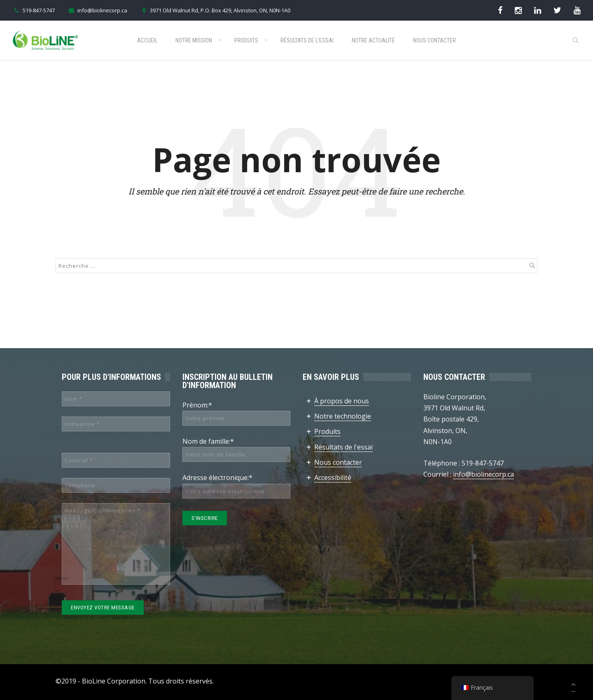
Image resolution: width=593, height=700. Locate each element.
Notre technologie (343, 416)
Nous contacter (434, 40)
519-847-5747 (34, 10)
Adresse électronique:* (217, 478)
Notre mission (194, 40)
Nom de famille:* (208, 441)
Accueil (147, 40)
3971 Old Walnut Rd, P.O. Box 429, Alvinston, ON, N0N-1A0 (215, 10)
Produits (246, 40)
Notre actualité (373, 40)
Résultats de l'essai (307, 40)
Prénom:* (197, 405)
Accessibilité (333, 478)
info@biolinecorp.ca (97, 10)
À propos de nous (342, 401)
